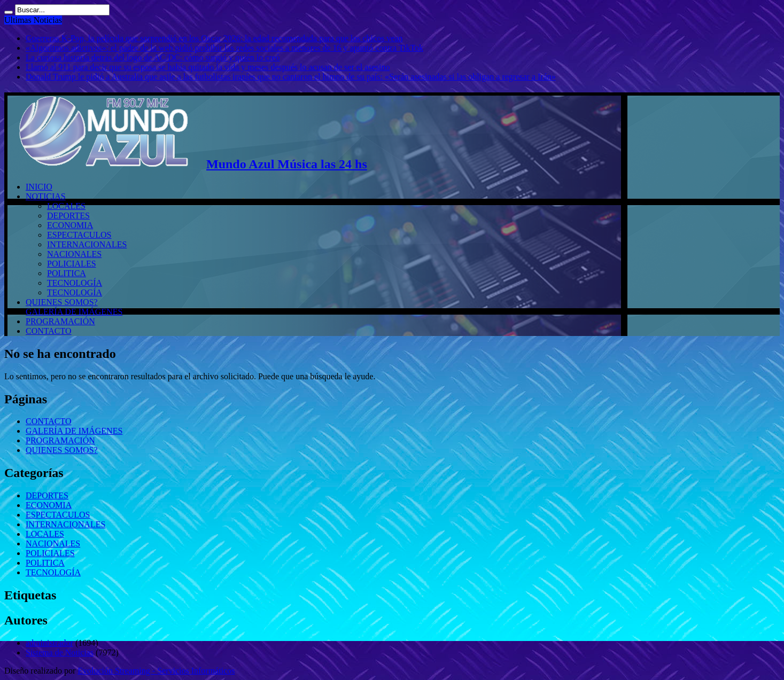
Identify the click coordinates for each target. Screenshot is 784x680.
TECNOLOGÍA (75, 283)
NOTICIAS (46, 196)
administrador (49, 643)
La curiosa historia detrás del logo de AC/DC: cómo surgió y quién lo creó (153, 57)
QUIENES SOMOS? (62, 302)
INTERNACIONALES (87, 244)
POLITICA (67, 273)
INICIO (39, 187)
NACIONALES (74, 254)
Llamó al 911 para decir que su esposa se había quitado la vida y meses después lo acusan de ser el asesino (208, 67)
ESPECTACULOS (79, 235)
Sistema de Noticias (60, 652)
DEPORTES (68, 216)
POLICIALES (72, 264)
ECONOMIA (70, 225)
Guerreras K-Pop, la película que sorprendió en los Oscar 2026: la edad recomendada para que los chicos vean (214, 38)
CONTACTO (49, 331)
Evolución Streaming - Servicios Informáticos (156, 671)
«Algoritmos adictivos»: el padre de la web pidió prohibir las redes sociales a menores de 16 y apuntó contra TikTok (224, 48)
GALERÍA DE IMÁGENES (74, 312)
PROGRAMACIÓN (60, 321)
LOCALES (66, 206)
